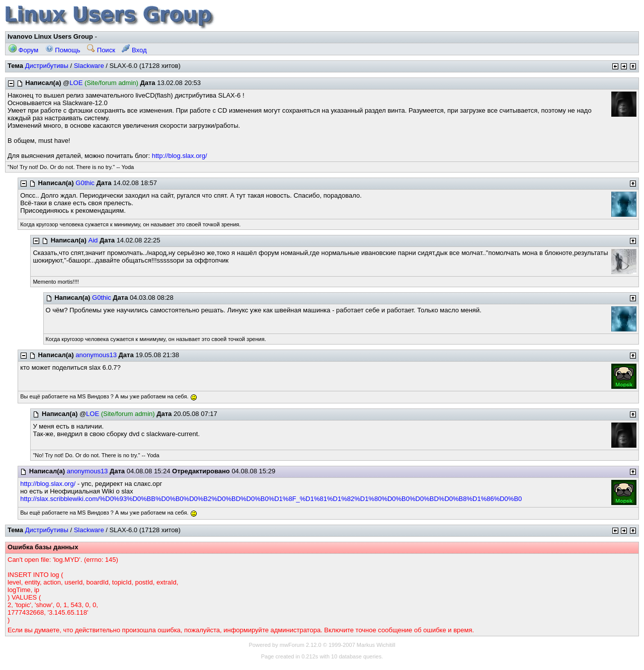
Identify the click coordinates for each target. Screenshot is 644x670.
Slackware (89, 66)
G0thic (85, 183)
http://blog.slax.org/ (180, 156)
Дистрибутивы (47, 66)
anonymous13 (96, 355)
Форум (23, 50)
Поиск (101, 50)
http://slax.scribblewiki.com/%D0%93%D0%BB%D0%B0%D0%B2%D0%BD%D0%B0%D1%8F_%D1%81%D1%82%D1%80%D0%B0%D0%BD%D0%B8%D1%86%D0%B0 (271, 499)
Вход (134, 50)
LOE (76, 83)
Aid (93, 240)
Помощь (63, 50)
